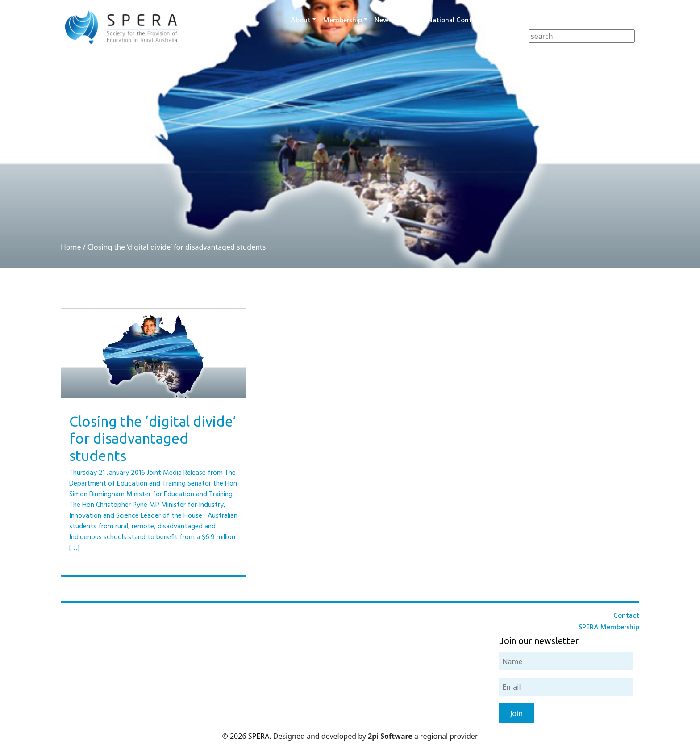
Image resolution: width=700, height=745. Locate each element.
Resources (587, 21)
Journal (553, 21)
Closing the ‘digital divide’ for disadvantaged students (177, 247)
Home (71, 247)
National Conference (460, 21)
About (301, 21)
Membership (343, 21)
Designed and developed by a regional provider (376, 736)
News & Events (398, 21)
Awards (517, 21)
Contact (623, 21)
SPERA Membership (609, 628)
